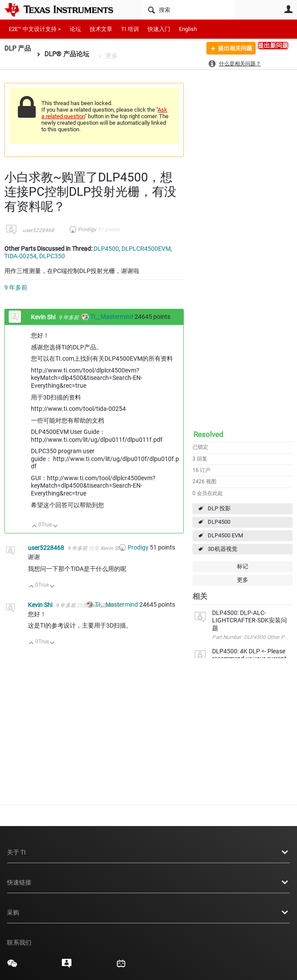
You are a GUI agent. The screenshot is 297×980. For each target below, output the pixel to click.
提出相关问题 (232, 49)
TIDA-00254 (20, 256)
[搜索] (188, 10)
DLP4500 (219, 522)
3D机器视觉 (223, 549)
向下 (56, 527)
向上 (35, 527)
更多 (111, 56)
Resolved (208, 434)
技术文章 (101, 29)
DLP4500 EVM (225, 535)
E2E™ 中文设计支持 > (35, 29)
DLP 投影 (219, 508)
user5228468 (38, 230)
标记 (243, 566)
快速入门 (159, 29)
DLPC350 (52, 256)
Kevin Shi (44, 317)
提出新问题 (273, 45)
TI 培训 (130, 29)
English (188, 29)
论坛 (75, 29)
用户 (288, 9)
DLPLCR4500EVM (146, 249)
